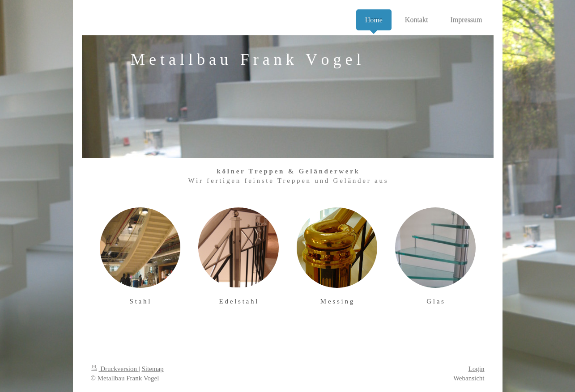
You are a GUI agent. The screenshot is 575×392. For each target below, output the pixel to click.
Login (477, 369)
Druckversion (115, 369)
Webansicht (469, 378)
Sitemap (152, 369)
